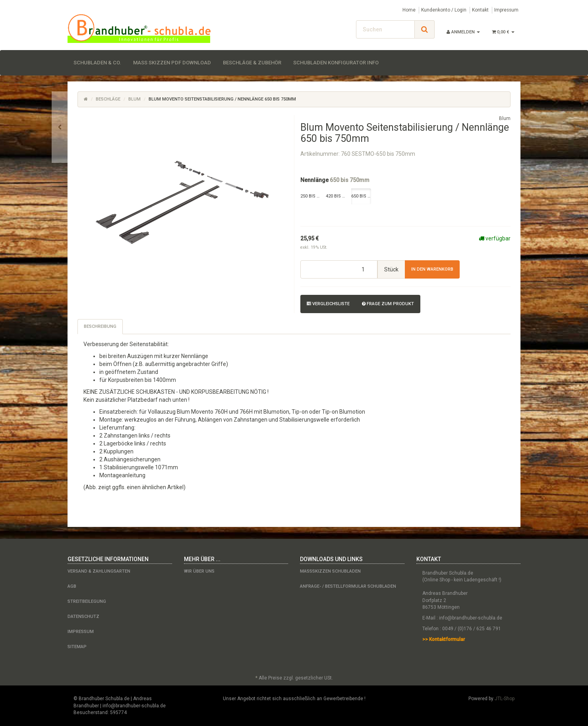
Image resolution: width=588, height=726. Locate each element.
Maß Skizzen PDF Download (172, 63)
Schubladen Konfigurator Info (336, 63)
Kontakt (480, 10)
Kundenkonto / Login (444, 10)
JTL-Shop (505, 699)
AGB (72, 586)
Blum (134, 99)
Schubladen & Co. (97, 63)
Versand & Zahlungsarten (99, 571)
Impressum (506, 10)
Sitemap (77, 647)
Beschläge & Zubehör (252, 63)
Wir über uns (199, 571)
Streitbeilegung (87, 601)
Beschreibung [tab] (100, 326)
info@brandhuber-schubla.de (471, 618)
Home (409, 10)
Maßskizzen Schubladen (330, 571)
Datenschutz (83, 617)
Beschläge (108, 99)
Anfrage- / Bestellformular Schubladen (348, 586)
